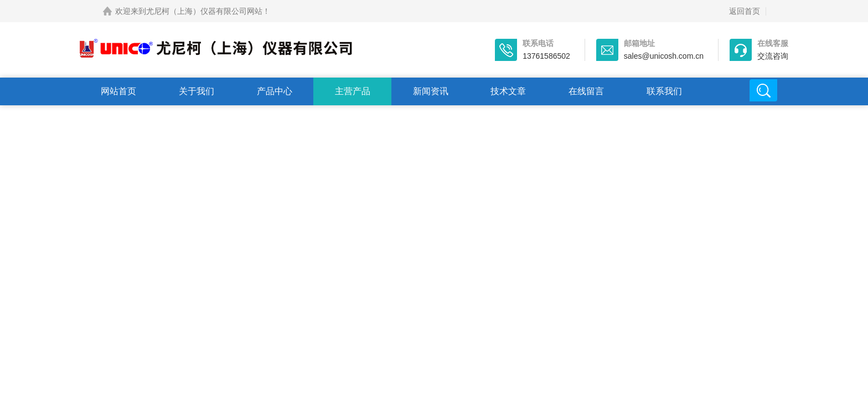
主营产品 (353, 91)
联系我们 (664, 91)
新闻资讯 (431, 91)
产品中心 (275, 91)
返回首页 (745, 11)
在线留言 (586, 91)
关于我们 (197, 91)
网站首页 (118, 91)
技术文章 (508, 91)
